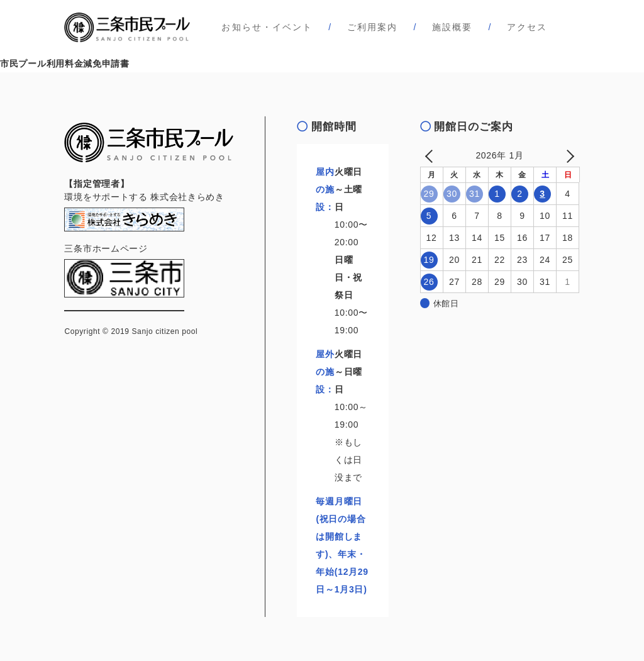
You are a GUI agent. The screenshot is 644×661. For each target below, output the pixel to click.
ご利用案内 (373, 27)
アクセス (527, 27)
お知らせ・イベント (267, 27)
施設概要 (452, 27)
